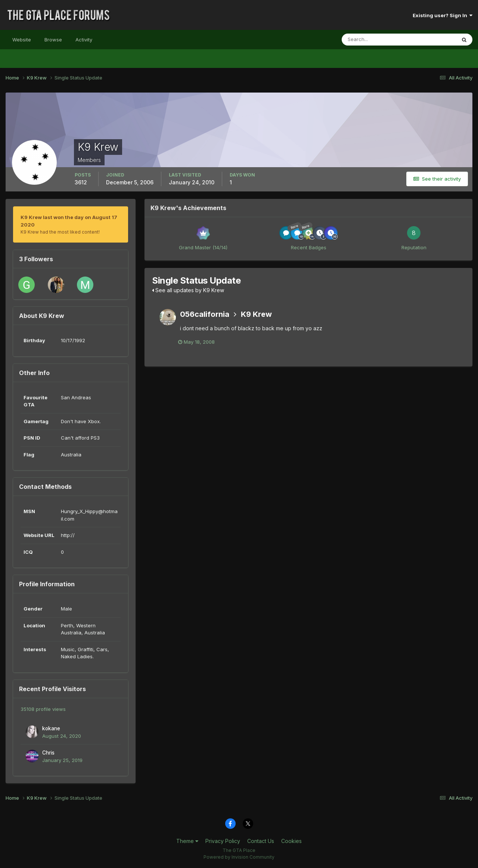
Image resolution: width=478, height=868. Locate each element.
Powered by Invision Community (239, 857)
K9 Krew (256, 314)
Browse (53, 40)
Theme (187, 841)
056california (205, 314)
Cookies (291, 841)
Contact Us (261, 841)
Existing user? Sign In (443, 15)
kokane (51, 728)
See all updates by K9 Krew (188, 290)
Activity (84, 40)
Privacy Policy (223, 841)
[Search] (375, 40)
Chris (48, 753)
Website (22, 40)
